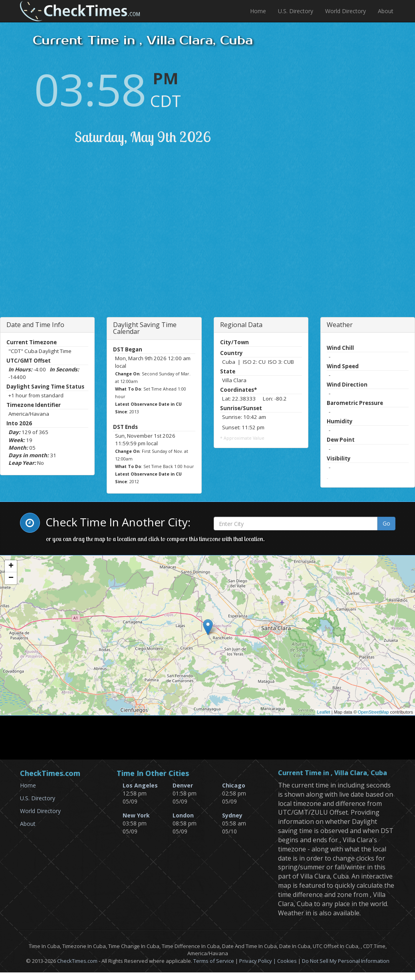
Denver (183, 785)
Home (258, 11)
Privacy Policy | (258, 961)
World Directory (346, 11)
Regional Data (241, 325)
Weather (340, 325)
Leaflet (324, 712)
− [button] (11, 578)
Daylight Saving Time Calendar (145, 328)
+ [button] (11, 566)
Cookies (287, 961)
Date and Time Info (35, 325)
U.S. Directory (296, 11)
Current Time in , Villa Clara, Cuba (333, 773)
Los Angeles (140, 785)
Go (386, 523)
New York (136, 815)
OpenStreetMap (373, 712)
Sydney (232, 815)
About (386, 11)
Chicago (234, 785)
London (183, 815)
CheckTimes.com (77, 961)
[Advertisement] (93, 241)
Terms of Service (214, 961)
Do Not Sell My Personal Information (346, 961)
